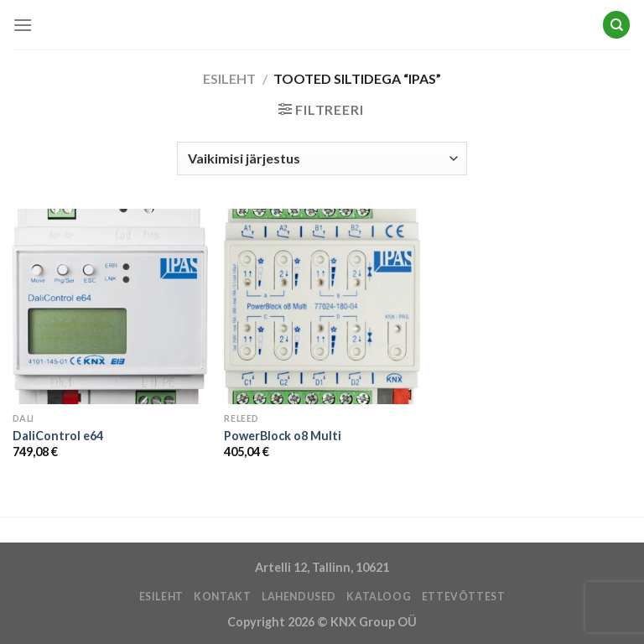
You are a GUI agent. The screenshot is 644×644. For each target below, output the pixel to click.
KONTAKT (222, 597)
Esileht (229, 78)
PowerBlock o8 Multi (283, 436)
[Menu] (23, 25)
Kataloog (379, 597)
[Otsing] (616, 25)
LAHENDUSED (299, 597)
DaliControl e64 (58, 436)
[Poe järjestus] (322, 158)
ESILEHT (161, 597)
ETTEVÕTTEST (464, 597)
